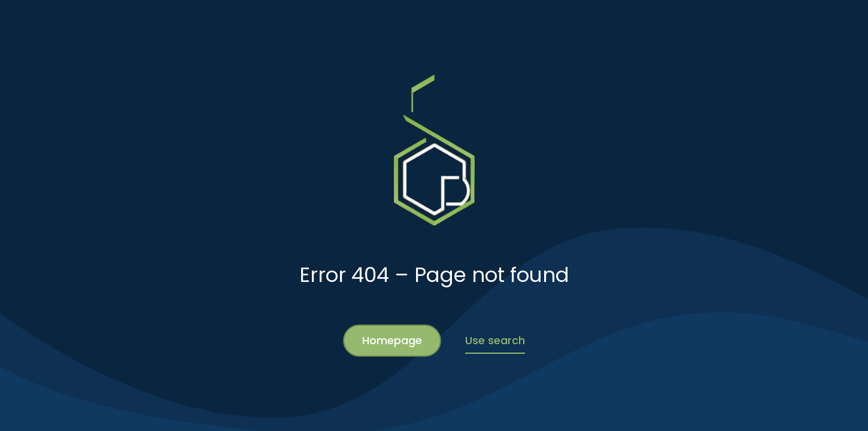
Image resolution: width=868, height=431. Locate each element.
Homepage (392, 340)
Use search (495, 340)
